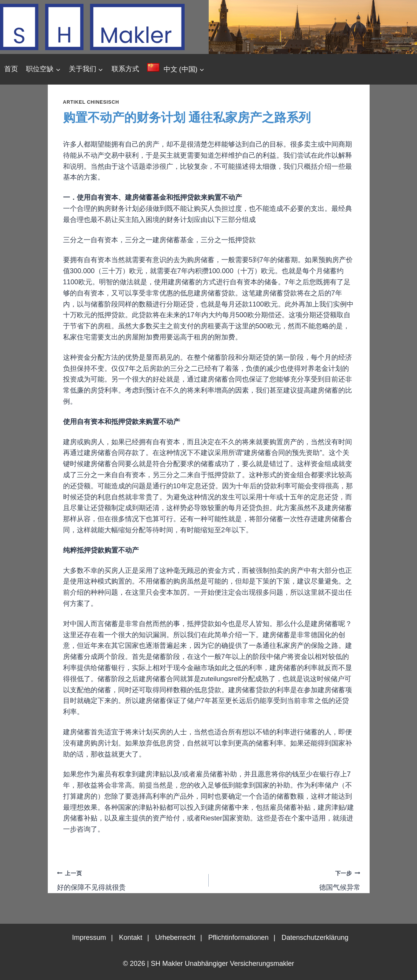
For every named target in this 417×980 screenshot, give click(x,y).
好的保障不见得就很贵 (129, 879)
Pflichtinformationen (239, 938)
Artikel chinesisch (91, 102)
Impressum (89, 938)
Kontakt (131, 938)
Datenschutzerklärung (315, 938)
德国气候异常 (288, 879)
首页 (11, 69)
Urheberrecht (175, 938)
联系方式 (125, 69)
